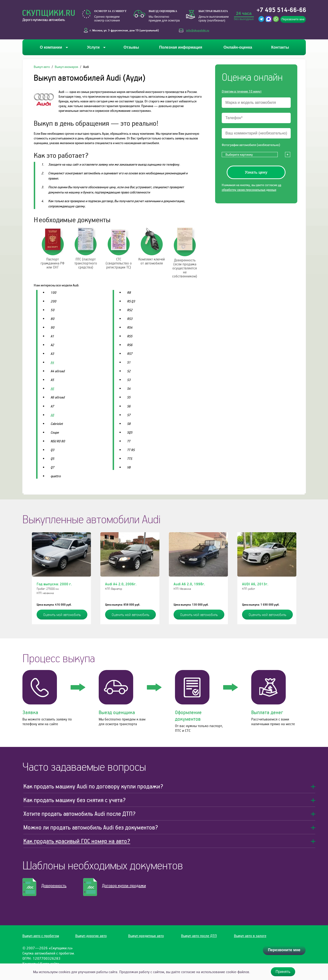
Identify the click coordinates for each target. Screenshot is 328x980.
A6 (52, 388)
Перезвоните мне (293, 19)
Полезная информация (181, 47)
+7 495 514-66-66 (281, 10)
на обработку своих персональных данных (251, 187)
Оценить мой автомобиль (62, 615)
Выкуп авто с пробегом (41, 936)
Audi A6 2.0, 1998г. (189, 584)
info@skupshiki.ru (198, 30)
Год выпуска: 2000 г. (54, 584)
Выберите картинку (239, 154)
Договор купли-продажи (124, 886)
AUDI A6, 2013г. (255, 584)
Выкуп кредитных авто (146, 936)
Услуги (93, 47)
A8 (52, 415)
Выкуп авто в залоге (250, 936)
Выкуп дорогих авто (91, 936)
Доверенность (54, 886)
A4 (52, 362)
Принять (283, 972)
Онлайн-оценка (238, 47)
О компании (51, 47)
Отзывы (131, 47)
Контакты (280, 47)
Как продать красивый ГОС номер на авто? (77, 841)
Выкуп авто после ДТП (199, 936)
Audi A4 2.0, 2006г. (121, 584)
